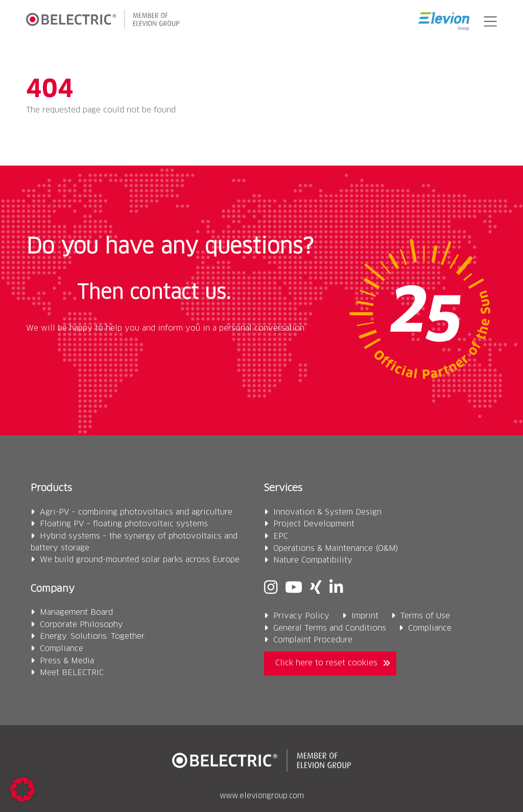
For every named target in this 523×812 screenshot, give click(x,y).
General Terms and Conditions (330, 628)
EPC (281, 536)
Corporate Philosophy (81, 625)
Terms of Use (425, 616)
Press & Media (67, 661)
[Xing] (316, 588)
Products (51, 488)
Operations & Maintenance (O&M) (336, 549)
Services (283, 488)
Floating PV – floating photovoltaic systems (124, 524)
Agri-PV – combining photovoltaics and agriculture (136, 512)
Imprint (365, 616)
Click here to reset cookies (326, 663)
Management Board (76, 612)
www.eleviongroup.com (262, 796)
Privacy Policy (301, 616)
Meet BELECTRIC (72, 673)
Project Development (314, 524)
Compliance (62, 649)
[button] (488, 21)
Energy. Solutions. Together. (93, 636)
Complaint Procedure (313, 640)
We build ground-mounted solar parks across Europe (140, 560)
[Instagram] (271, 588)
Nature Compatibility (313, 560)
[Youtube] (294, 588)
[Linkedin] (336, 588)
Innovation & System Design (327, 512)
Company (53, 589)
